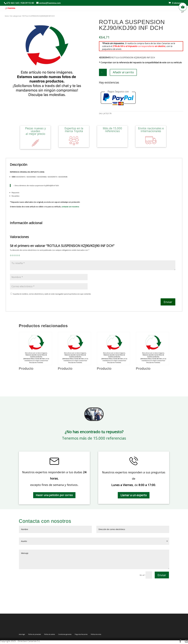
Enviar (168, 302)
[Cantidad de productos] (103, 72)
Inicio (7, 16)
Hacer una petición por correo (54, 495)
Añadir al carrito (123, 72)
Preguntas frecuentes (81, 634)
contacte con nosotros (70, 207)
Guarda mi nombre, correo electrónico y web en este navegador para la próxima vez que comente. (52, 294)
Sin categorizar (16, 16)
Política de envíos (96, 634)
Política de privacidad (35, 634)
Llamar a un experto (134, 495)
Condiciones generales (65, 634)
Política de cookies (49, 634)
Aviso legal (22, 634)
